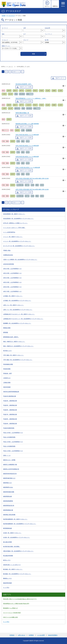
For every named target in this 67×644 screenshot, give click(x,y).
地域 (3, 34)
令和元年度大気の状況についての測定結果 (27, 157)
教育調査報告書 (7, 528)
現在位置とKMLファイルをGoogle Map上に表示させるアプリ (20, 599)
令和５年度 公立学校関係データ (12, 282)
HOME (4, 16)
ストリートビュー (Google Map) (12, 613)
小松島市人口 (7, 378)
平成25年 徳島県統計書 (10, 405)
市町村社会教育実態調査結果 (11, 392)
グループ (26, 40)
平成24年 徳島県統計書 (10, 401)
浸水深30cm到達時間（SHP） (24, 84)
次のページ (16, 72)
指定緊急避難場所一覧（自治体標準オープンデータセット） (20, 524)
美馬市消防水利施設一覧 (22, 113)
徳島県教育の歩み (8, 487)
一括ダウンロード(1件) (25, 87)
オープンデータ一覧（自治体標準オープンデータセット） (19, 246)
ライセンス (5, 40)
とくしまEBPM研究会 (9, 232)
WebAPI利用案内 (53, 635)
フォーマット (48, 34)
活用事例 (31, 635)
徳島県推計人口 (7, 483)
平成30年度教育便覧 (9, 428)
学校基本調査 (7, 369)
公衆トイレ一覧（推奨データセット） (14, 305)
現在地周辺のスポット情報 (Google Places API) (16, 604)
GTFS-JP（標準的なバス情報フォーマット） (15, 223)
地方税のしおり (7, 351)
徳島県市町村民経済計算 (10, 474)
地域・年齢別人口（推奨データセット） (14, 341)
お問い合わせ (22, 635)
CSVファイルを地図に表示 (11, 617)
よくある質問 (41, 635)
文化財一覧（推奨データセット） (12, 533)
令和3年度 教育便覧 (9, 264)
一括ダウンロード (60, 78)
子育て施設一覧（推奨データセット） (14, 355)
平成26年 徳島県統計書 (10, 410)
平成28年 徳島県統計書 (10, 419)
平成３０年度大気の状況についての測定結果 (28, 168)
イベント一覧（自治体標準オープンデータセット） (17, 241)
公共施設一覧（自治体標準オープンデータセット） (17, 300)
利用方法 (55, 6)
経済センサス (7, 560)
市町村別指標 (7, 387)
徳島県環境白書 (7, 496)
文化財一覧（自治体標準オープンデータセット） (17, 537)
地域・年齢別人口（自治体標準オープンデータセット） (18, 346)
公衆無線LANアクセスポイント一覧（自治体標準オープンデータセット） (23, 319)
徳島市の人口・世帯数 (9, 460)
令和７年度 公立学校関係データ (12, 291)
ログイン (47, 6)
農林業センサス (7, 578)
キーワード (5, 28)
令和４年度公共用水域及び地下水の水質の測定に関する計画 (32, 178)
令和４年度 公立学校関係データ (12, 278)
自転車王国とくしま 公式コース (12, 565)
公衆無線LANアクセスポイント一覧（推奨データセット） (19, 314)
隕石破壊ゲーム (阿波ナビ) (10, 608)
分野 (25, 28)
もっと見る (6, 587)
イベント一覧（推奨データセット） (13, 237)
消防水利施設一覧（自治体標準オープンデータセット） (18, 551)
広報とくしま (7, 455)
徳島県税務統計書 (8, 510)
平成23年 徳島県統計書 (9, 396)
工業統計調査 (7, 382)
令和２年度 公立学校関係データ (12, 269)
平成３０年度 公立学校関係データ (13, 451)
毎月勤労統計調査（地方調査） (12, 546)
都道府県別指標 (7, 583)
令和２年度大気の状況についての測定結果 (27, 146)
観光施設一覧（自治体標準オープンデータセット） (17, 574)
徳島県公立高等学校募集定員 (11, 469)
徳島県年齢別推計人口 (9, 478)
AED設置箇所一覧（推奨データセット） (14, 214)
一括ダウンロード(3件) (25, 127)
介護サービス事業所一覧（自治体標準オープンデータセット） (20, 259)
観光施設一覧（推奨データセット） (13, 569)
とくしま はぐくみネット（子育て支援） (14, 228)
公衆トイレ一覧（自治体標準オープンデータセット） (18, 310)
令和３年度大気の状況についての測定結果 (27, 135)
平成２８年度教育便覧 (9, 437)
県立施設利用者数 (8, 556)
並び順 (47, 40)
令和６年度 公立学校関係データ (12, 287)
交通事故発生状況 (8, 255)
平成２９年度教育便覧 (9, 446)
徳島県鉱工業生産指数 (9, 515)
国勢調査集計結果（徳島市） (11, 337)
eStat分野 (47, 28)
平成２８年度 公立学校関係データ (13, 433)
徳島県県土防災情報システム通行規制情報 (27, 124)
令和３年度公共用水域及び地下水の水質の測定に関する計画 (32, 189)
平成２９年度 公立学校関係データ (13, 442)
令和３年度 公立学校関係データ (12, 273)
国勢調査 (6, 332)
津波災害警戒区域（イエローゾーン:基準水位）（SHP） (31, 98)
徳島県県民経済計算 (9, 505)
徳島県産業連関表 (8, 501)
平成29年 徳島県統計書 (10, 423)
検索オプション (6, 46)
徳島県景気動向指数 (9, 492)
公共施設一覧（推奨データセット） (13, 296)
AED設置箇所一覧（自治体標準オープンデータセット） (18, 218)
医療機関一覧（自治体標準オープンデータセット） (17, 323)
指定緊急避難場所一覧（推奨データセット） (15, 519)
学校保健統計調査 (8, 364)
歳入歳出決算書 (7, 542)
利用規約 (12, 635)
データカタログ (13, 11)
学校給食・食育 (7, 373)
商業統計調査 (7, 328)
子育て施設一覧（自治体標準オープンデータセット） (18, 360)
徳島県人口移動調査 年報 (10, 464)
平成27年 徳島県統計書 (10, 414)
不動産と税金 (7, 250)
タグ (25, 34)
